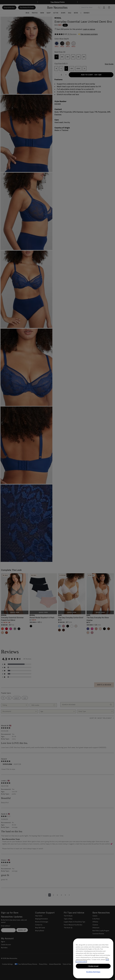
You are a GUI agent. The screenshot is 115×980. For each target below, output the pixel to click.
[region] (93, 958)
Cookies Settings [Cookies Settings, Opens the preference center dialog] (93, 972)
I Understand (93, 966)
